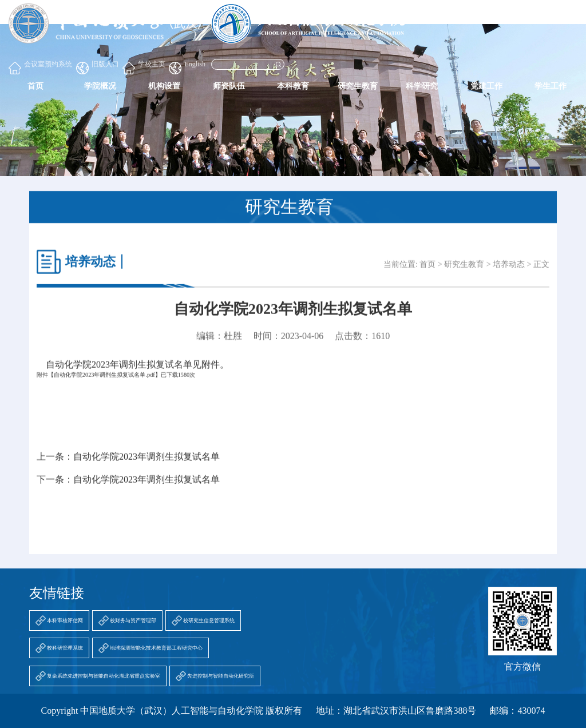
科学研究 (422, 86)
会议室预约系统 (40, 67)
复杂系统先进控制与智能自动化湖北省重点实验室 (104, 676)
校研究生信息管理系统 (209, 620)
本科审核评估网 (65, 620)
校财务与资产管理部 (133, 620)
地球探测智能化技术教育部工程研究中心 (156, 648)
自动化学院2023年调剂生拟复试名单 (146, 463)
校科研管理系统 (65, 648)
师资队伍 (229, 86)
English (187, 67)
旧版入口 (98, 67)
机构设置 (164, 86)
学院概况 (100, 86)
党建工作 (486, 86)
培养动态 (509, 271)
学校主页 (144, 67)
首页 (35, 86)
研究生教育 (358, 86)
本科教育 (293, 86)
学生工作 (551, 86)
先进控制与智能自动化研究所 (221, 676)
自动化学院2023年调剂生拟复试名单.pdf (104, 381)
